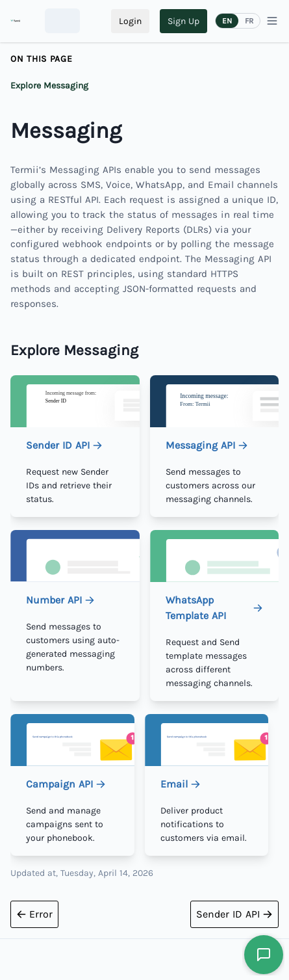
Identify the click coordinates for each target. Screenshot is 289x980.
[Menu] (272, 21)
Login (130, 21)
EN (227, 21)
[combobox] (62, 21)
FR (249, 21)
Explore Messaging (49, 86)
